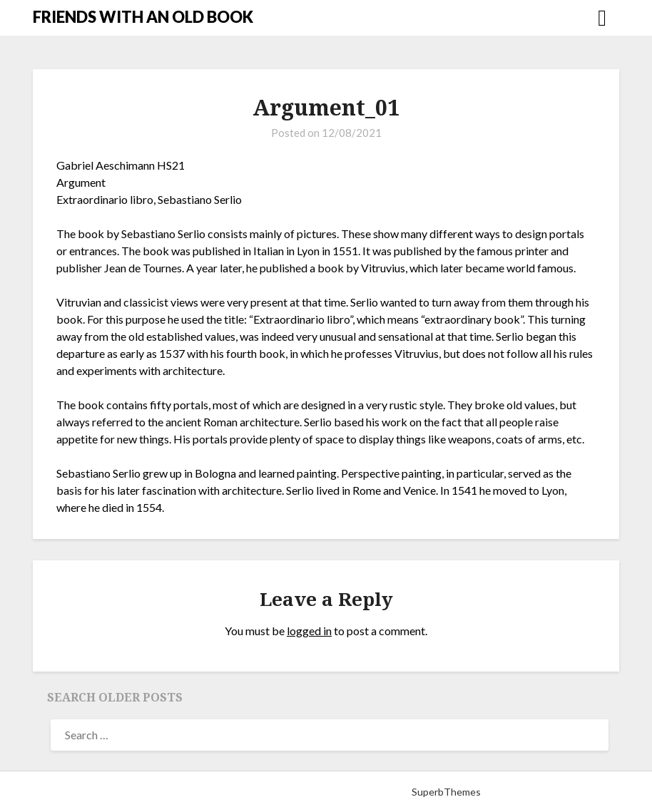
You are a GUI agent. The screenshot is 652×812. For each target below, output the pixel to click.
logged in (309, 631)
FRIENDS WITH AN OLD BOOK (143, 17)
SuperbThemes (446, 792)
